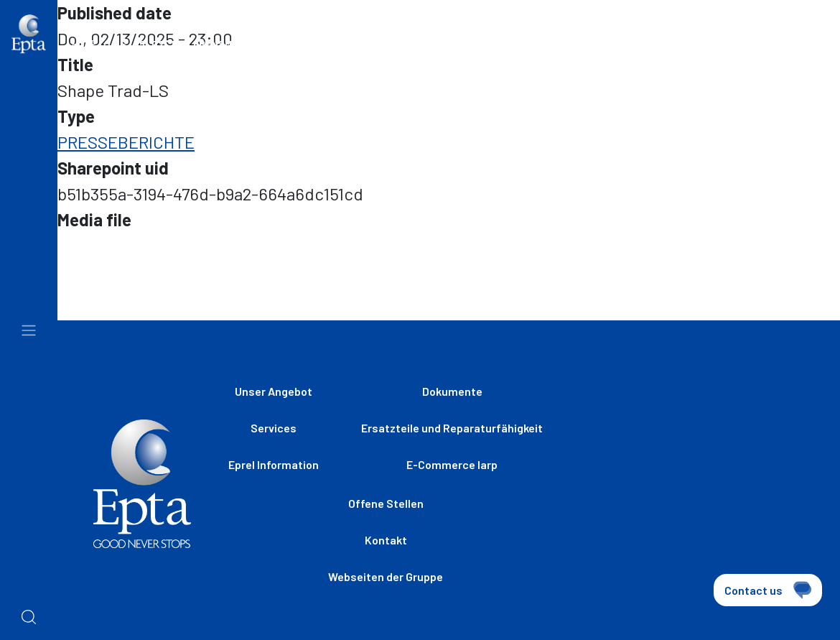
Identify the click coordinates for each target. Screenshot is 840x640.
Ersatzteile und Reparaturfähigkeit (452, 428)
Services (274, 428)
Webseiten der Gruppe (411, 50)
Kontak (685, 50)
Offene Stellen (566, 50)
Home (84, 43)
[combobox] (775, 52)
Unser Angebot (274, 391)
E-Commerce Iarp (452, 464)
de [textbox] (747, 50)
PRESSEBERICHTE (126, 142)
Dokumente (452, 391)
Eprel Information (274, 464)
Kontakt (386, 540)
